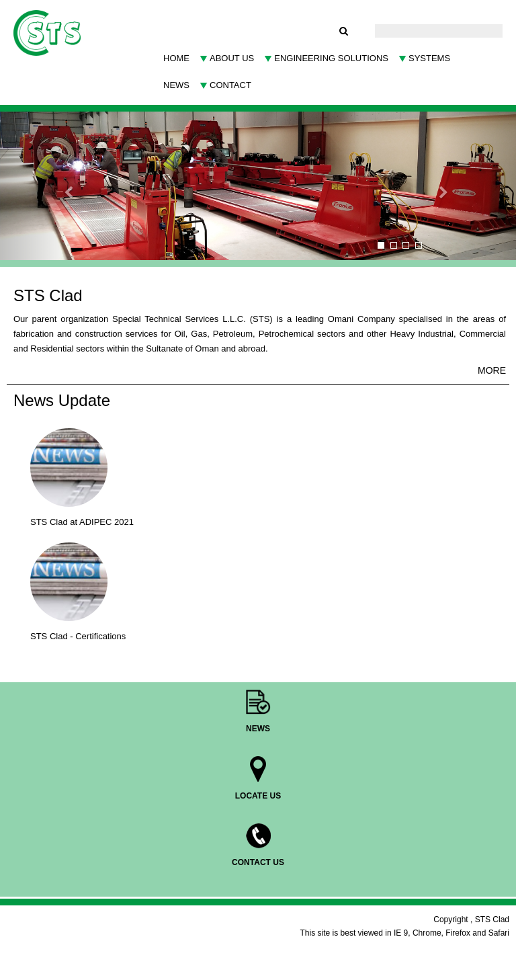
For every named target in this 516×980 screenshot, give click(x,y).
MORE (492, 370)
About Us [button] (232, 58)
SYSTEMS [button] (429, 58)
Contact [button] (230, 85)
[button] (39, 186)
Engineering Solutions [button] (331, 58)
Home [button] (176, 58)
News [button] (176, 85)
